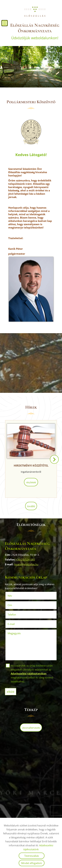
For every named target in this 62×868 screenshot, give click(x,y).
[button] (54, 459)
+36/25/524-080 (25, 560)
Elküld (11, 692)
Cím (10, 605)
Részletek (31, 482)
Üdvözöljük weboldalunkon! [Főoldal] (35, 31)
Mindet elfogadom (32, 863)
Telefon (16, 615)
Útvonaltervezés (31, 728)
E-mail (16, 624)
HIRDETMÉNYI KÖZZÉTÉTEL (31, 466)
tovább (31, 506)
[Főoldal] (35, 12)
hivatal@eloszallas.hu (26, 564)
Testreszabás (32, 856)
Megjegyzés (14, 633)
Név (14, 596)
